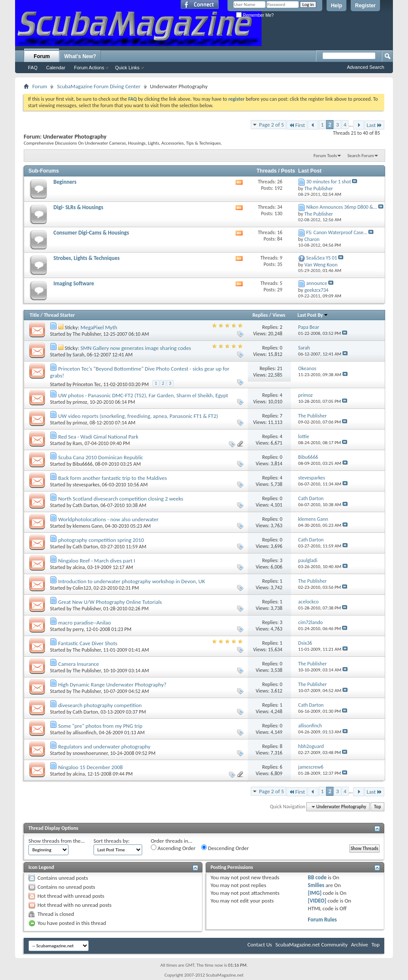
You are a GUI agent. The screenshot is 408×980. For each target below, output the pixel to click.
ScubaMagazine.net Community (311, 944)
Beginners (65, 182)
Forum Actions (89, 68)
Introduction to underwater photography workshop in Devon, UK (132, 581)
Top (377, 807)
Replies (260, 315)
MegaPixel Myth (99, 327)
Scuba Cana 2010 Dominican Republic (101, 457)
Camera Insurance (79, 664)
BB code (317, 877)
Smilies (316, 885)
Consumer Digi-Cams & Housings (91, 233)
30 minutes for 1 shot (329, 182)
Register (365, 6)
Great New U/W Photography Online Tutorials (110, 602)
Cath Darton (86, 505)
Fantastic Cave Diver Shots (88, 643)
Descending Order (225, 848)
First (297, 125)
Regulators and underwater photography (104, 747)
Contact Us (260, 944)
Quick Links (127, 68)
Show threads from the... (57, 841)
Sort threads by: (112, 841)
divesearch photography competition (100, 705)
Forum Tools (325, 156)
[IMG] (315, 893)
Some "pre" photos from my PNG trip (100, 726)
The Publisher (87, 334)
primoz (80, 402)
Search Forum (361, 156)
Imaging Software (74, 283)
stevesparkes (86, 485)
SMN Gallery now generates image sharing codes (136, 348)
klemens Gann (88, 526)
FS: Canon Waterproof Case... (337, 232)
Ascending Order (173, 848)
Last (374, 125)
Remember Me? (255, 15)
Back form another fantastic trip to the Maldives (112, 478)
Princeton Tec (87, 384)
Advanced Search (366, 67)
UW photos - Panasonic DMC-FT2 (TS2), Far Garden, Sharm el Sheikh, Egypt (143, 395)
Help (336, 6)
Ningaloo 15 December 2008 (90, 767)
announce (317, 283)
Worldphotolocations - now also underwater (108, 519)
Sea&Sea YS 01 (322, 258)
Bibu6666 (83, 464)
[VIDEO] (317, 901)
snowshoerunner (90, 753)
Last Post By (313, 315)
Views (279, 315)
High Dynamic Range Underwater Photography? (112, 685)
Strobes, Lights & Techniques (87, 258)
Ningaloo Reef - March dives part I (97, 561)
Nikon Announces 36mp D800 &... (342, 207)
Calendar (56, 68)
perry (78, 629)
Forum (42, 56)
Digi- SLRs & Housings (78, 207)
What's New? (80, 56)
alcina (79, 567)
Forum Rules (322, 920)
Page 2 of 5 (271, 125)
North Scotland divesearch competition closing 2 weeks (121, 499)
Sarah (79, 355)
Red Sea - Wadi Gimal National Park (98, 437)
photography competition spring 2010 (101, 540)
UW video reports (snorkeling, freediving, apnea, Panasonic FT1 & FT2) (138, 416)
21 (280, 368)
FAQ (33, 68)
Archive (360, 944)
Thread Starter (59, 315)
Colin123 (82, 588)
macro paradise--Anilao (85, 623)
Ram (78, 443)
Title (34, 315)
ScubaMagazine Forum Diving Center (99, 86)
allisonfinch (85, 733)
